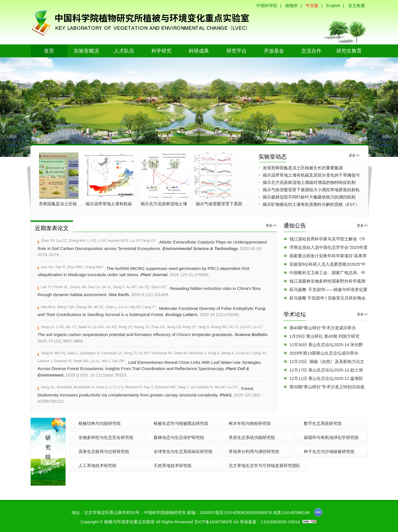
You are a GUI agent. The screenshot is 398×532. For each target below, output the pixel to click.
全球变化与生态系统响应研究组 (183, 451)
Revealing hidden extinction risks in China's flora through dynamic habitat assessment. (149, 291)
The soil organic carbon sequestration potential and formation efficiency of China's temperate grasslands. (153, 334)
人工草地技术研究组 (97, 466)
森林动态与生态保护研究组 (179, 437)
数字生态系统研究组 (323, 423)
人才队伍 (124, 51)
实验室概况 (86, 51)
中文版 (312, 5)
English (333, 5)
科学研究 (161, 51)
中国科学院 (267, 5)
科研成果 (199, 51)
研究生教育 (349, 51)
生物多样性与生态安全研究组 (106, 437)
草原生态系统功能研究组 (252, 437)
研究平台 (237, 51)
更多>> (354, 155)
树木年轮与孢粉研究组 (250, 423)
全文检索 (357, 5)
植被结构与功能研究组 (100, 423)
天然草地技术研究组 (173, 466)
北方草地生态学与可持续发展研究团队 (265, 466)
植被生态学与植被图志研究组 (181, 423)
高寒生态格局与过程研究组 (104, 451)
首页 (49, 51)
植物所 (292, 5)
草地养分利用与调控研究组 (254, 451)
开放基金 (274, 51)
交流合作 (311, 51)
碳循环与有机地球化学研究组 (331, 437)
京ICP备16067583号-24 (216, 522)
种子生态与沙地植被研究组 (329, 451)
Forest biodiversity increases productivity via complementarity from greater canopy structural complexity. (149, 394)
